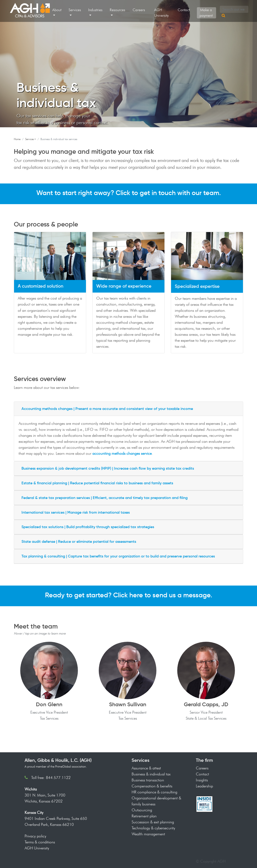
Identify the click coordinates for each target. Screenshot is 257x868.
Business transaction (148, 780)
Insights (202, 780)
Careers (139, 10)
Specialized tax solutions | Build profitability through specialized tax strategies (88, 527)
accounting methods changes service (122, 453)
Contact (184, 10)
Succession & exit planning (153, 822)
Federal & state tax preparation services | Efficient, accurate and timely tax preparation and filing (105, 498)
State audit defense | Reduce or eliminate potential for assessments (79, 542)
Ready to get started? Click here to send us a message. (129, 595)
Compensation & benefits (152, 786)
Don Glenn (49, 704)
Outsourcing (142, 810)
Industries (95, 10)
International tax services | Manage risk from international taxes (76, 512)
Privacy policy (35, 836)
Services (75, 10)
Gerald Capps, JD (206, 704)
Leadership (204, 786)
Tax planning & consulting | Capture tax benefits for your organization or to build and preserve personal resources (118, 556)
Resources (117, 10)
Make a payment (206, 13)
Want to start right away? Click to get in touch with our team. (129, 193)
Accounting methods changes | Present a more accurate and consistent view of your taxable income (107, 409)
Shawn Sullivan (128, 704)
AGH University (161, 13)
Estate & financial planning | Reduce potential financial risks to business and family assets (97, 483)
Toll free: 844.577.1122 (51, 778)
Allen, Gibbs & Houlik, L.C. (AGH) (58, 760)
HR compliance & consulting (154, 792)
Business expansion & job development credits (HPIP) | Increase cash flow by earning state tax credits (108, 468)
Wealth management (148, 834)
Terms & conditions (40, 842)
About (57, 10)
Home (17, 139)
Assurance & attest (146, 768)
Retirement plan (144, 816)
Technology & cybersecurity (153, 828)
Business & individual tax (151, 774)
